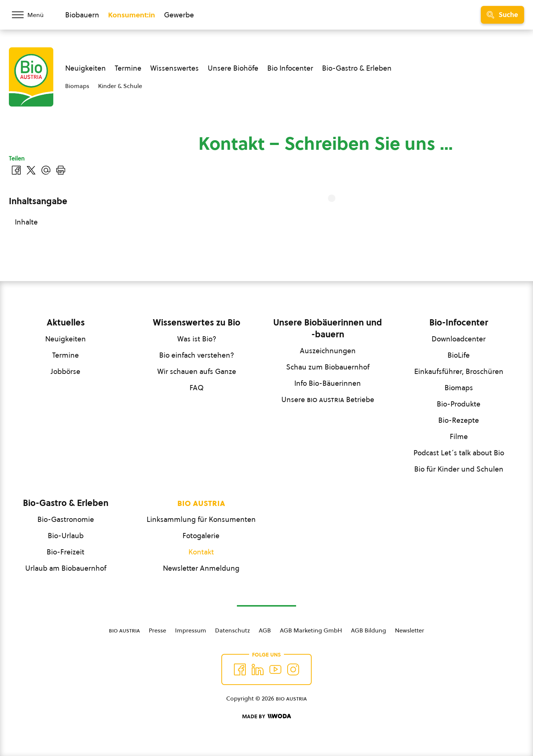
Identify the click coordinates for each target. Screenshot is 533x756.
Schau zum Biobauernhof (328, 367)
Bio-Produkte (459, 404)
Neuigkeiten (86, 68)
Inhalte (26, 222)
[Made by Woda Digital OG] (266, 716)
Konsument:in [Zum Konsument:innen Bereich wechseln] (132, 15)
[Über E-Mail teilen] (46, 170)
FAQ (197, 388)
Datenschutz (232, 630)
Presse (157, 630)
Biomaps (77, 86)
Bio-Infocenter (459, 323)
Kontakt (201, 552)
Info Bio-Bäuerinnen (328, 383)
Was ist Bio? (197, 339)
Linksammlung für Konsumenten (201, 519)
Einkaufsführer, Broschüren (459, 371)
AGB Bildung (368, 630)
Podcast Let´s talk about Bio (459, 453)
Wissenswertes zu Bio (197, 323)
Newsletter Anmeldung (201, 568)
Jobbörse (66, 371)
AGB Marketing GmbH (311, 630)
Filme (459, 436)
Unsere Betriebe (328, 399)
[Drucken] (61, 170)
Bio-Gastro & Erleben (357, 68)
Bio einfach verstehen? (197, 355)
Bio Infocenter (290, 68)
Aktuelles (66, 323)
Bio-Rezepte (459, 420)
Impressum (191, 630)
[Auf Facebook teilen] (16, 170)
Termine (128, 68)
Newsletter (410, 630)
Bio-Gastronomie (66, 519)
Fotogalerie (201, 536)
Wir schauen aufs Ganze (197, 371)
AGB (265, 630)
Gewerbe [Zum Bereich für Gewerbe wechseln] (179, 15)
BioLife (459, 355)
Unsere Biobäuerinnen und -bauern (328, 328)
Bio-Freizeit (66, 552)
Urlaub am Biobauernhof (66, 568)
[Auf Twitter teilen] (31, 170)
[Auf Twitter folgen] (258, 669)
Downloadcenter (459, 339)
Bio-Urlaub (66, 536)
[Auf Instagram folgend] (293, 669)
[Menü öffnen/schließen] (33, 15)
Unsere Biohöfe (233, 68)
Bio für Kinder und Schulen (459, 469)
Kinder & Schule (120, 86)
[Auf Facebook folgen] (240, 669)
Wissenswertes (175, 68)
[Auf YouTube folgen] (275, 669)
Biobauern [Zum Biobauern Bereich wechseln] (82, 15)
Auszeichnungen (328, 351)
